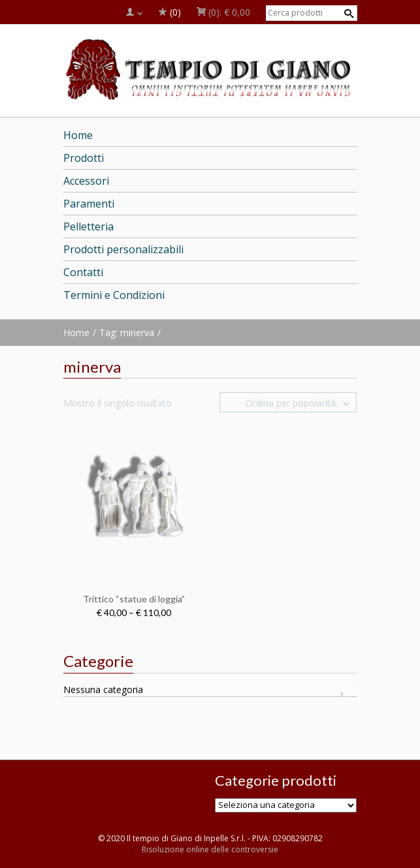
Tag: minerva (127, 333)
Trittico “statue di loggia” (134, 599)
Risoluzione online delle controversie (210, 849)
